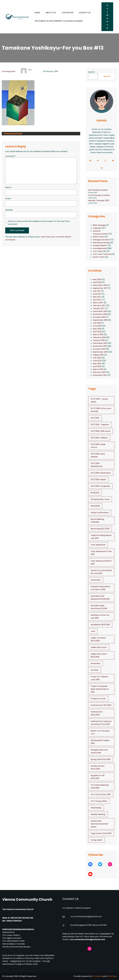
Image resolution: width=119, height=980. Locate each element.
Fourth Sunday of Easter (99, 195)
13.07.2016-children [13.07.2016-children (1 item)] (99, 438)
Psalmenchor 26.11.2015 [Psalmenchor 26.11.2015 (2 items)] (101, 705)
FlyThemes (97, 976)
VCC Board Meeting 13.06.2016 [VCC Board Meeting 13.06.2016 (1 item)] (100, 786)
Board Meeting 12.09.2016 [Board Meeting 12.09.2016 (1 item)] (97, 521)
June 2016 (97, 326)
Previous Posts (13, 134)
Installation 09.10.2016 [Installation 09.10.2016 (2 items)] (100, 625)
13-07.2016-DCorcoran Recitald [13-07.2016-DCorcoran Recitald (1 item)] (101, 410)
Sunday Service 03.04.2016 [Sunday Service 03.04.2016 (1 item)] (98, 767)
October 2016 (99, 317)
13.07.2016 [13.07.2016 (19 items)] (95, 418)
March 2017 (98, 303)
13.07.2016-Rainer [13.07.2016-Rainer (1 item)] (98, 480)
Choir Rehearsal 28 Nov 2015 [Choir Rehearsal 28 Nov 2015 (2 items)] (101, 562)
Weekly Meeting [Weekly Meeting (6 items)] (98, 814)
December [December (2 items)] (96, 580)
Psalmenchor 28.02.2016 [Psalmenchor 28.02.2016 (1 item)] (97, 713)
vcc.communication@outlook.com (88, 939)
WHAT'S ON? (98, 257)
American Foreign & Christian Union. (22, 964)
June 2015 (97, 361)
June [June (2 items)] (93, 631)
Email (8, 199)
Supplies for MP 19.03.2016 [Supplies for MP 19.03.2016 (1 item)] (98, 777)
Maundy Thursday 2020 (99, 200)
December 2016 (100, 311)
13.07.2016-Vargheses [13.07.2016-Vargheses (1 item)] (100, 486)
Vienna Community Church (27, 899)
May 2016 (97, 329)
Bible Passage (99, 225)
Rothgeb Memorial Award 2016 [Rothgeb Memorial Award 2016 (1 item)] (99, 751)
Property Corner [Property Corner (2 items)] (98, 699)
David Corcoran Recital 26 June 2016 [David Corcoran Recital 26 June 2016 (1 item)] (101, 572)
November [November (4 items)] (96, 663)
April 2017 (97, 300)
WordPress (112, 976)
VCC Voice (98, 251)
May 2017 (97, 297)
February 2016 (99, 337)
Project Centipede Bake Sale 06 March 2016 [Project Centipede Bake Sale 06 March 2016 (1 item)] (100, 689)
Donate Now (107, 17)
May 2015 (97, 364)
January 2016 (99, 340)
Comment (11, 156)
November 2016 (100, 314)
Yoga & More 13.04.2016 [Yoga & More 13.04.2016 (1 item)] (101, 833)
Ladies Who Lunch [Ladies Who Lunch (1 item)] (99, 647)
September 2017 (100, 288)
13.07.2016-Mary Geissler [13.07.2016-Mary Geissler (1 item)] (98, 455)
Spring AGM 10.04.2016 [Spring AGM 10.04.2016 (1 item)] (101, 759)
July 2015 (97, 358)
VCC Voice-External (102, 254)
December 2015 (100, 343)
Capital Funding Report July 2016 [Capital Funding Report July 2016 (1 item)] (101, 537)
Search (91, 72)
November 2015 (100, 346)
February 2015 (99, 372)
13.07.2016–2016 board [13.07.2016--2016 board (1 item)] (101, 431)
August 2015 (98, 355)
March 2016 (98, 335)
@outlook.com (95, 917)
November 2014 (100, 375)
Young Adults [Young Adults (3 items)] (97, 840)
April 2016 (97, 332)
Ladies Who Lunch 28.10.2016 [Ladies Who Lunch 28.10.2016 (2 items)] (99, 655)
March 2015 (98, 369)
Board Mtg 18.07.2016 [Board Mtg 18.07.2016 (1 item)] (100, 529)
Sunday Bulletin (100, 245)
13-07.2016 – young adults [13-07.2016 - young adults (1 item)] (99, 400)
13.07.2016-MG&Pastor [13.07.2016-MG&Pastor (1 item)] (101, 473)
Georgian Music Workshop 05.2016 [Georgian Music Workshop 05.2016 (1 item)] (99, 607)
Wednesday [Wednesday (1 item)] (96, 808)
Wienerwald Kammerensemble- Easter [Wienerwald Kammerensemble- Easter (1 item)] (100, 824)
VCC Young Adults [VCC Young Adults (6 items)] (99, 801)
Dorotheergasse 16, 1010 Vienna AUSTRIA (88, 925)
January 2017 (99, 308)
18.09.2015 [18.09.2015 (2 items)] (95, 493)
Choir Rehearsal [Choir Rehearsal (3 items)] (98, 545)
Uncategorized (8, 71)
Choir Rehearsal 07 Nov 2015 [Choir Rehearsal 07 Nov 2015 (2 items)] (101, 553)
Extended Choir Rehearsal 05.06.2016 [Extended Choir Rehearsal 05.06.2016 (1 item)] (100, 598)
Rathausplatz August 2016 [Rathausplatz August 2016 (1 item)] (100, 742)
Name (9, 187)
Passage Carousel (101, 240)
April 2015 (97, 366)
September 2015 (100, 352)
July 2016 (97, 323)
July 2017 (97, 291)
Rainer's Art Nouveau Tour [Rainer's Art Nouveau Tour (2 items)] (100, 732)
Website (9, 210)
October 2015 (99, 349)
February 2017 (99, 306)
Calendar (97, 228)
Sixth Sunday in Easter (98, 190)
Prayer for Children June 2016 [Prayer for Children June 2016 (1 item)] (99, 678)
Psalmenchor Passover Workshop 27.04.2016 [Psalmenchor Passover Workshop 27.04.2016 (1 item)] (101, 723)
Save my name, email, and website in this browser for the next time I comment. (39, 223)
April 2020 (97, 282)
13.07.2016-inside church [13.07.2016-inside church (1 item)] (98, 446)
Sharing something (101, 243)
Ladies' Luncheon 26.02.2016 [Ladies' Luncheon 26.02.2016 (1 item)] (98, 639)
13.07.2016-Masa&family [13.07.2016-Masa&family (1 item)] (97, 465)
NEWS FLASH (98, 237)
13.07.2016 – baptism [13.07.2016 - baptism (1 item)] (100, 425)
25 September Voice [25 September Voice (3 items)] (100, 499)
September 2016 (100, 320)
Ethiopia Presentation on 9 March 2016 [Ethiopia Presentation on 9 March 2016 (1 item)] (100, 588)
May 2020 (97, 279)
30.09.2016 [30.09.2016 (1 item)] (95, 506)
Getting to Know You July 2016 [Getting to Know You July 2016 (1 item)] (100, 617)
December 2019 (100, 285)
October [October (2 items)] (95, 670)
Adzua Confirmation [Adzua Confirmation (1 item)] (100, 513)
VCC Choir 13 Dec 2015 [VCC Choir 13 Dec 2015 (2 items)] (101, 794)
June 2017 (97, 294)
